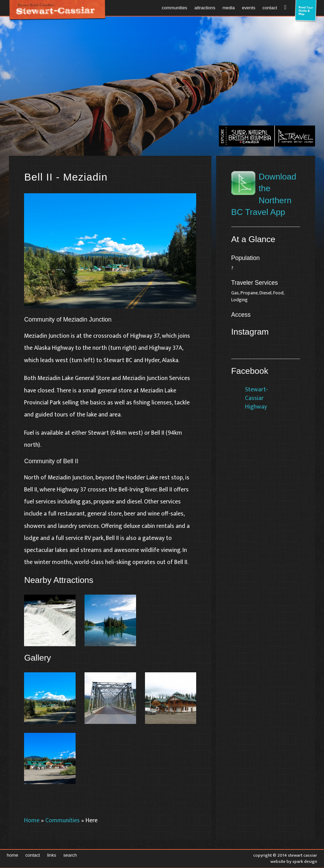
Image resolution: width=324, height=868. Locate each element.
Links (52, 855)
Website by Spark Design (294, 861)
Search (70, 855)
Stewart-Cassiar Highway (256, 398)
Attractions (205, 8)
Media (228, 8)
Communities (175, 8)
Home (32, 820)
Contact (270, 8)
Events (249, 8)
